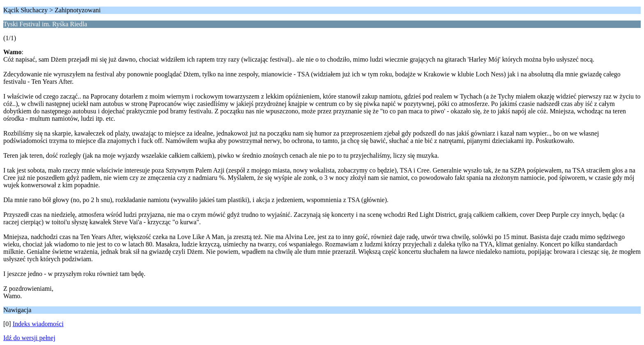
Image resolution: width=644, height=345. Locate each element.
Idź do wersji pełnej (29, 338)
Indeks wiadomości (38, 324)
